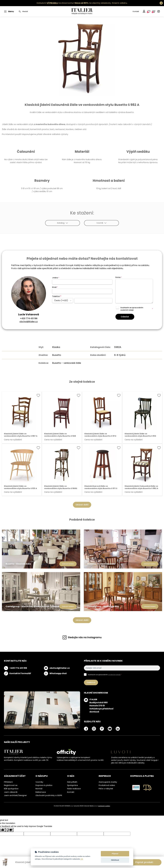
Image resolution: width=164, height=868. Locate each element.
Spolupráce (73, 785)
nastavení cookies (104, 806)
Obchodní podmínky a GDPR (49, 795)
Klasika (56, 347)
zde (82, 859)
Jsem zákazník (11, 792)
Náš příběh (72, 782)
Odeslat (125, 317)
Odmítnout (115, 860)
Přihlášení (8, 782)
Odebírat (91, 682)
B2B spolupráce (11, 789)
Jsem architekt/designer (15, 795)
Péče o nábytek (106, 789)
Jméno (56, 278)
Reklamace (41, 792)
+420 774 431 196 (29, 318)
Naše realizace (74, 789)
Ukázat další (82, 505)
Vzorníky (39, 782)
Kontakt (136, 11)
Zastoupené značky (108, 782)
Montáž (39, 789)
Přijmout (115, 854)
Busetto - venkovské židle (67, 363)
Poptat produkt (144, 862)
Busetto (57, 355)
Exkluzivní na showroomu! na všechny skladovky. (74, 3)
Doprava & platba (44, 785)
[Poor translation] (9, 830)
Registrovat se (11, 785)
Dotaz (119, 277)
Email (55, 287)
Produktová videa (107, 785)
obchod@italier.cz (29, 322)
